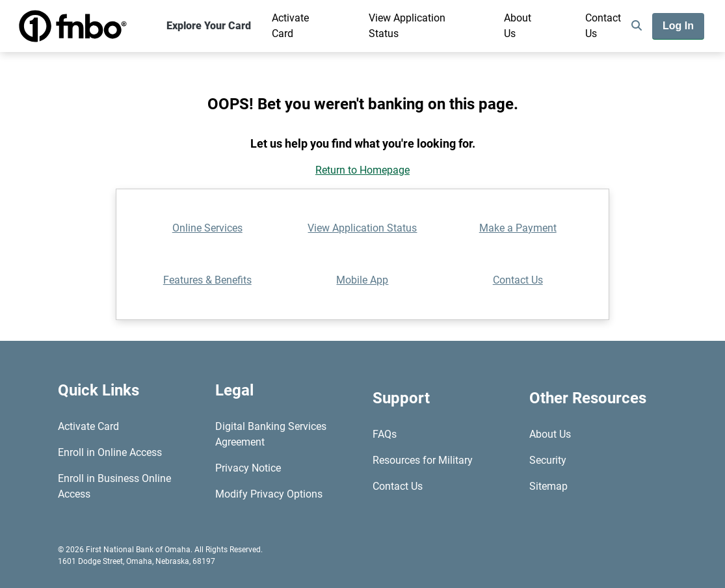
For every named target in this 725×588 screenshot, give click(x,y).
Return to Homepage (362, 170)
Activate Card (290, 26)
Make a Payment (518, 228)
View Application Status (407, 26)
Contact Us (603, 26)
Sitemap (548, 486)
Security (548, 460)
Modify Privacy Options (269, 494)
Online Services (207, 228)
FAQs (385, 434)
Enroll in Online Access (110, 452)
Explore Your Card (209, 26)
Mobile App (362, 280)
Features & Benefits (207, 280)
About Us (518, 26)
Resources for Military (423, 460)
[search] (637, 26)
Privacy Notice (248, 468)
